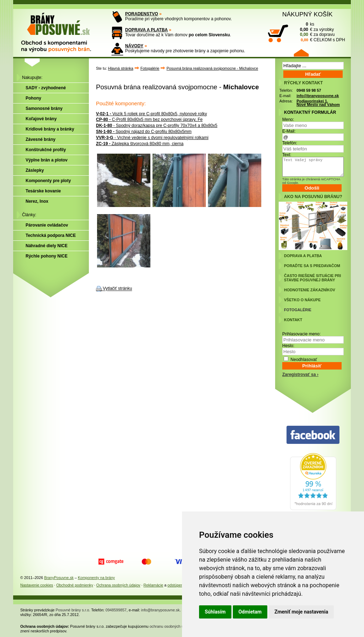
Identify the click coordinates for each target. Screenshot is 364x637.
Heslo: (288, 346)
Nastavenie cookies (37, 585)
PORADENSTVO (142, 14)
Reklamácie (154, 585)
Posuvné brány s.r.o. (73, 610)
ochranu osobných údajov (171, 626)
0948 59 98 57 (309, 90)
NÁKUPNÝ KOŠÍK (307, 14)
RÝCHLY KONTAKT (303, 83)
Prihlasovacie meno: (301, 334)
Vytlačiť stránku (117, 289)
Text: (287, 155)
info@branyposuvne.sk (318, 96)
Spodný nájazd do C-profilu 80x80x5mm (144, 132)
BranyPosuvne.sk (59, 578)
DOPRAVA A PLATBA (146, 30)
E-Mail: (289, 131)
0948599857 (116, 610)
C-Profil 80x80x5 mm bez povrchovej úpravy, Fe (149, 120)
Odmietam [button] (250, 612)
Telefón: (290, 143)
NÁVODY (134, 46)
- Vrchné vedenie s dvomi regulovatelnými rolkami (152, 138)
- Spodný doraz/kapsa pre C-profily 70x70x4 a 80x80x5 (157, 126)
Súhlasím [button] (215, 612)
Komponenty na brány (96, 578)
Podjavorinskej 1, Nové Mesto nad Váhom (318, 103)
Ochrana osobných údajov (118, 585)
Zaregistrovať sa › (300, 375)
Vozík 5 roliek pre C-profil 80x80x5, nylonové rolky (151, 114)
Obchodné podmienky (75, 585)
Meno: (288, 120)
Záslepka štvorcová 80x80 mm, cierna (140, 144)
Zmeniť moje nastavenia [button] (301, 612)
